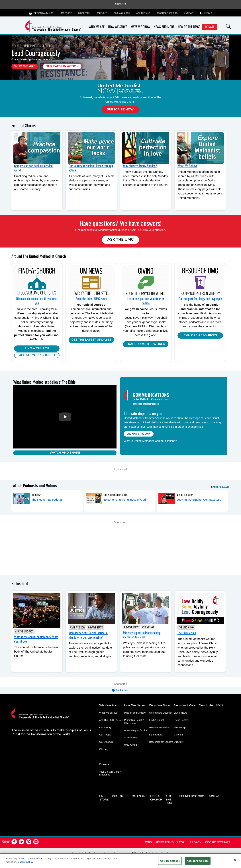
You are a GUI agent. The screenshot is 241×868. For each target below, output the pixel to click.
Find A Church (37, 348)
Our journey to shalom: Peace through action (91, 168)
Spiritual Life (156, 735)
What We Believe (187, 166)
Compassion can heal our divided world (33, 168)
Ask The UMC (120, 240)
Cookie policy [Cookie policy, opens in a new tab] (25, 862)
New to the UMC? (189, 27)
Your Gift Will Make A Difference (110, 773)
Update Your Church (37, 355)
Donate (210, 27)
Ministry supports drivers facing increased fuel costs (142, 635)
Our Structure (106, 742)
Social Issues (131, 738)
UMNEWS (189, 13)
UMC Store (66, 13)
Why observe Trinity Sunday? (140, 166)
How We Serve (118, 27)
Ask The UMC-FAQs (24, 631)
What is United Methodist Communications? (150, 441)
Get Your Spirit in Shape (116, 495)
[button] (228, 27)
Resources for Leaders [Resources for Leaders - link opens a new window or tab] (161, 742)
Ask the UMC (143, 13)
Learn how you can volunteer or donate (146, 301)
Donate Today (139, 434)
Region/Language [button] (41, 13)
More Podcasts (221, 487)
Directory (84, 13)
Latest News (181, 713)
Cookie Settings (218, 842)
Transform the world (146, 344)
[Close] (235, 860)
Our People (105, 735)
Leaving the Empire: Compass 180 (199, 500)
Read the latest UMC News (91, 299)
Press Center (181, 720)
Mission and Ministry (135, 713)
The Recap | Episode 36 (47, 500)
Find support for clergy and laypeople (200, 299)
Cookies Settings (170, 861)
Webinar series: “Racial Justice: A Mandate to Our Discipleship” (88, 635)
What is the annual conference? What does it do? (36, 639)
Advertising (165, 842)
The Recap (36, 495)
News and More (164, 27)
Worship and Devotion (161, 713)
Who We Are (97, 27)
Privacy (196, 842)
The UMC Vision (186, 627)
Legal (182, 842)
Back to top (120, 690)
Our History (105, 727)
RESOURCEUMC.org (167, 13)
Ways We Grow (140, 27)
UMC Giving (130, 745)
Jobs (148, 842)
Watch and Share (65, 453)
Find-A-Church (122, 13)
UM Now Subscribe (159, 727)
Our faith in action (62, 66)
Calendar (102, 13)
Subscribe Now (120, 109)
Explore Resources (200, 335)
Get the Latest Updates (91, 340)
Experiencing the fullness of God (125, 500)
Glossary (104, 749)
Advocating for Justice (136, 730)
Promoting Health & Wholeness (134, 721)
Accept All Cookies (198, 861)
